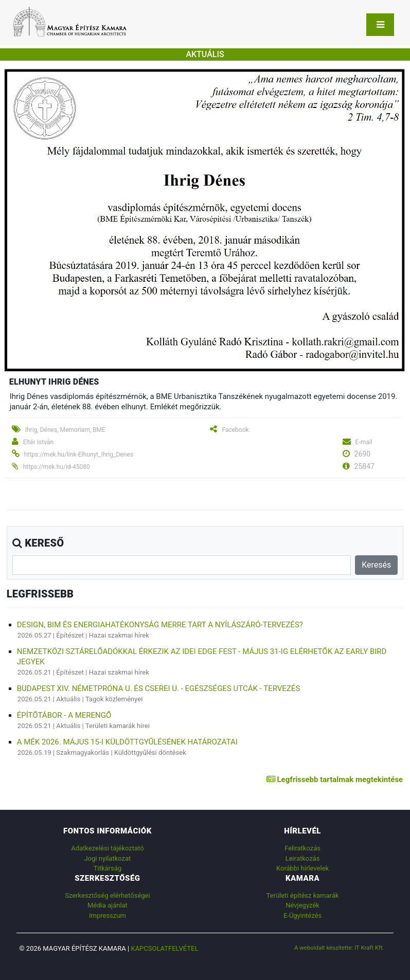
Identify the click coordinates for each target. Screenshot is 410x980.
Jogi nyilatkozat (107, 858)
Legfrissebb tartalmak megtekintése (335, 779)
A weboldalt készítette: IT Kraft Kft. (339, 948)
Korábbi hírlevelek (302, 868)
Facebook (235, 430)
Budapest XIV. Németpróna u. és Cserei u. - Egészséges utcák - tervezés (159, 688)
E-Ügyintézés (302, 915)
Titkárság (108, 868)
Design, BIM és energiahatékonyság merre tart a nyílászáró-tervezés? (160, 625)
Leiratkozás (303, 858)
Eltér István (38, 442)
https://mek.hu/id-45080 (57, 467)
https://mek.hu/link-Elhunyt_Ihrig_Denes (79, 455)
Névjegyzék (302, 905)
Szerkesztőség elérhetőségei (107, 895)
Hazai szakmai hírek (119, 635)
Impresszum (108, 915)
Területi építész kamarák (302, 895)
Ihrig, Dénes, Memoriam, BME (65, 430)
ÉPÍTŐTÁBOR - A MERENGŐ (64, 715)
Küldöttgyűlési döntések (150, 752)
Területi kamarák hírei (118, 726)
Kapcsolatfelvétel (164, 948)
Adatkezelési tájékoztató (107, 848)
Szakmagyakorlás (83, 752)
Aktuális (68, 699)
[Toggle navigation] (380, 25)
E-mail (364, 442)
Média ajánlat (108, 905)
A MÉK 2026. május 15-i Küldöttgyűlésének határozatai (127, 742)
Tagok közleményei (114, 699)
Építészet (70, 635)
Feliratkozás (302, 848)
